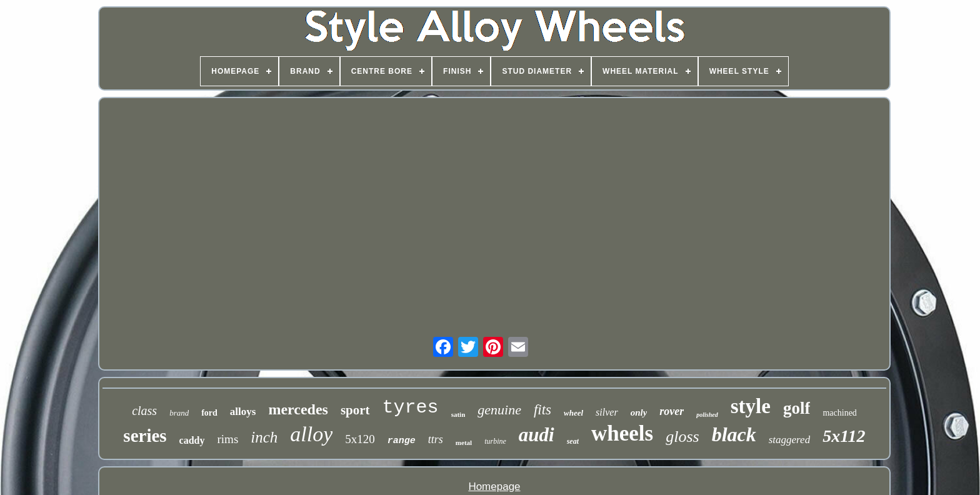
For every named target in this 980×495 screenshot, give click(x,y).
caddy (192, 440)
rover (672, 411)
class (144, 411)
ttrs (436, 439)
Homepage (494, 487)
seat (573, 441)
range (402, 441)
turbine (495, 441)
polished (707, 415)
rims (228, 439)
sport (355, 410)
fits (542, 410)
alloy (311, 434)
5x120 (360, 439)
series (145, 436)
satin (458, 414)
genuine (499, 410)
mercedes (298, 409)
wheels (622, 433)
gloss (682, 437)
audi (537, 435)
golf (797, 408)
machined (839, 413)
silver (607, 412)
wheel (573, 413)
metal (464, 442)
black (734, 434)
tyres (411, 407)
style (751, 406)
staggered (789, 440)
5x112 (844, 436)
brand (179, 413)
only (639, 412)
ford (209, 413)
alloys (243, 412)
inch (264, 437)
